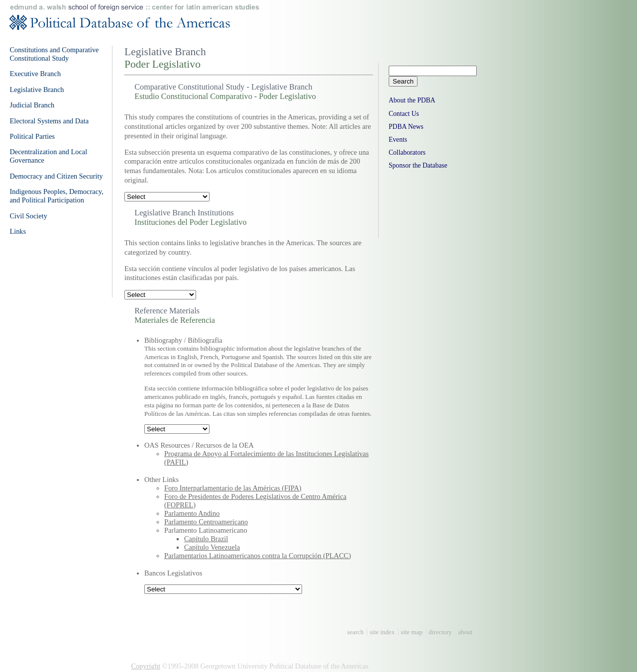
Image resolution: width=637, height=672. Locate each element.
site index (382, 632)
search (356, 632)
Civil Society (28, 216)
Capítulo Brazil (206, 539)
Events (398, 140)
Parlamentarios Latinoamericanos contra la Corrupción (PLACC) (258, 556)
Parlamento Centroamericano (206, 522)
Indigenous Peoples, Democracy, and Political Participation (56, 196)
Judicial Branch (32, 105)
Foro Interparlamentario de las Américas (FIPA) (233, 488)
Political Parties (32, 136)
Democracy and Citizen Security (56, 176)
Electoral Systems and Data (49, 121)
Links (18, 231)
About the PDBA (412, 100)
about (465, 632)
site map (412, 632)
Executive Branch (35, 74)
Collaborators (407, 152)
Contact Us (404, 114)
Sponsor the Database (418, 165)
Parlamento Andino (192, 513)
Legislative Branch (37, 90)
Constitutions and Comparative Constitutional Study (54, 54)
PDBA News (406, 127)
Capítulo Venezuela (212, 547)
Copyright (146, 666)
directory (440, 632)
